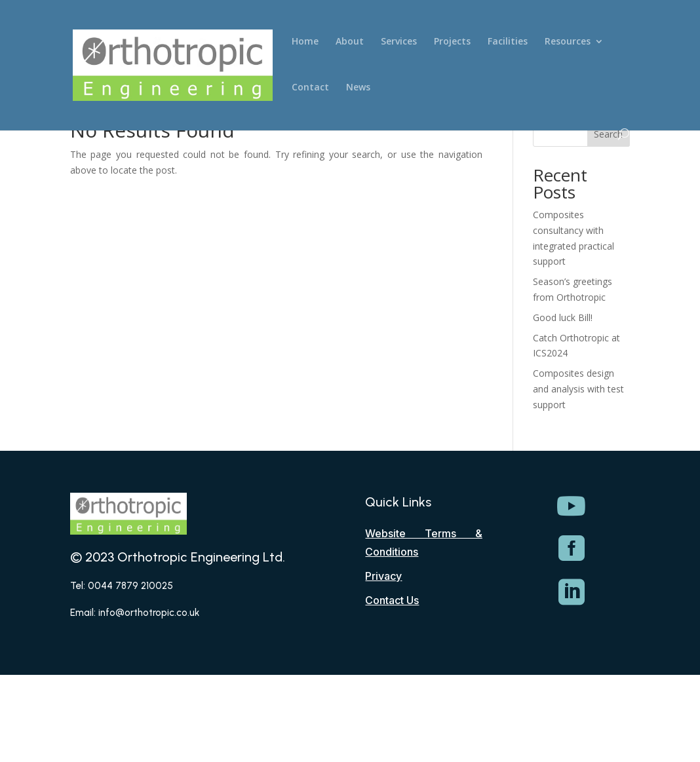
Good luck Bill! (563, 317)
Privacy (383, 576)
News (358, 88)
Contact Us (392, 600)
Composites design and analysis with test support (578, 389)
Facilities (508, 42)
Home (305, 42)
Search (608, 134)
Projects (452, 42)
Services (399, 42)
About (350, 42)
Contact (310, 88)
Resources (568, 42)
